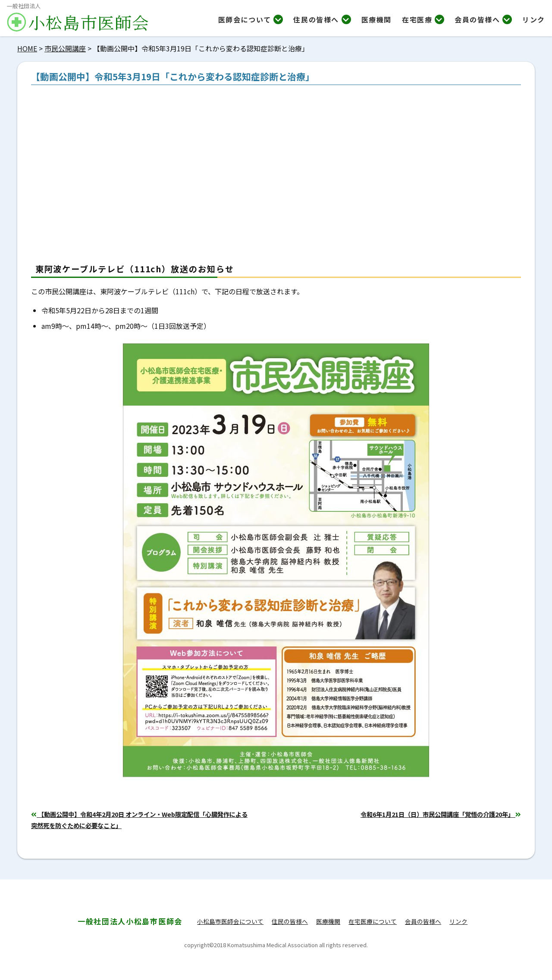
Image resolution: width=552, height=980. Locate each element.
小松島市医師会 (130, 921)
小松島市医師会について (230, 921)
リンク (534, 19)
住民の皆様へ (322, 19)
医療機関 (376, 19)
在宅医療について (373, 921)
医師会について (251, 19)
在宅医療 (423, 19)
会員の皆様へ (483, 19)
